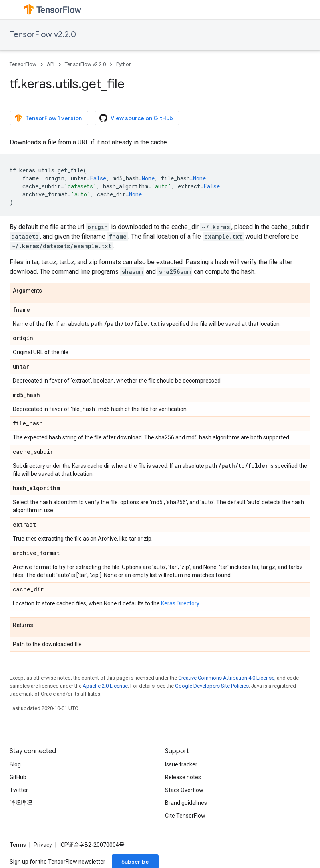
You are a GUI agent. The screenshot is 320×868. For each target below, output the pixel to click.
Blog (15, 764)
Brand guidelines (186, 803)
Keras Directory (180, 603)
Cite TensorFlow (185, 816)
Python (124, 64)
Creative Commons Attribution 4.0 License (226, 678)
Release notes (183, 777)
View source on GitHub (136, 118)
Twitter (19, 790)
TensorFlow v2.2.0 (43, 35)
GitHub (18, 777)
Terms (18, 845)
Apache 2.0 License (105, 686)
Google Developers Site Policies (212, 686)
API (51, 64)
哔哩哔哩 (21, 803)
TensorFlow (23, 64)
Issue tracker (181, 764)
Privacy (43, 845)
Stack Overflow (184, 790)
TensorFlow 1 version (48, 118)
